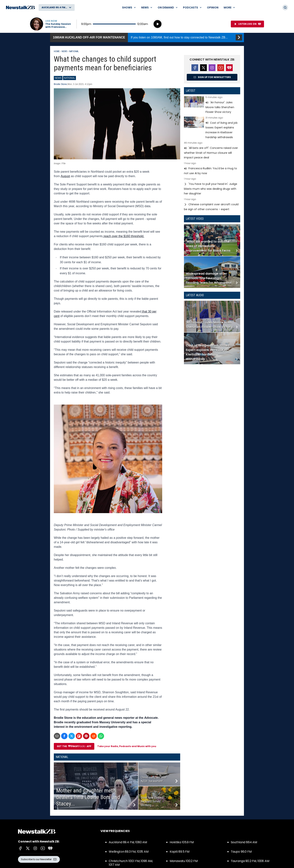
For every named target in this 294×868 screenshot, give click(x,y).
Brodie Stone (60, 84)
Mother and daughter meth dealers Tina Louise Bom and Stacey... (88, 797)
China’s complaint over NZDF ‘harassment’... (154, 779)
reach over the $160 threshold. (123, 236)
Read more (212, 105)
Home (57, 51)
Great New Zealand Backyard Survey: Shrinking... (152, 801)
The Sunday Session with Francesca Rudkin (58, 25)
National (74, 51)
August (65, 176)
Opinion (213, 7)
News (64, 51)
